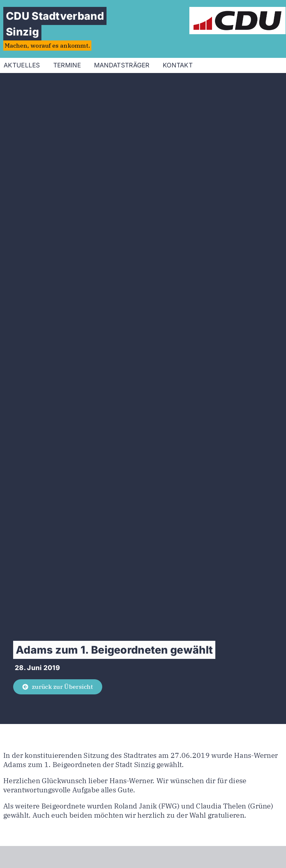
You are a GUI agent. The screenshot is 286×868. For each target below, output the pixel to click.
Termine (67, 65)
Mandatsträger (122, 65)
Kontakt (178, 65)
